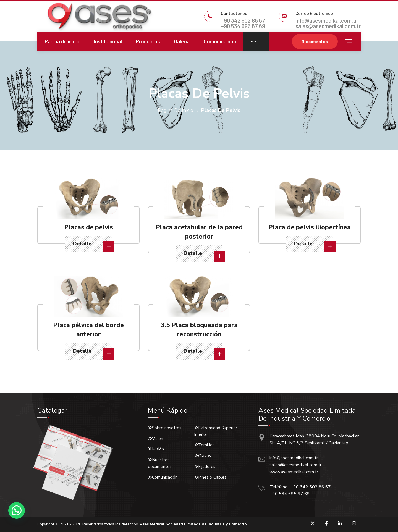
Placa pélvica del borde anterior (89, 330)
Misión (158, 449)
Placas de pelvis (88, 227)
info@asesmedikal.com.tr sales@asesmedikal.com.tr (328, 23)
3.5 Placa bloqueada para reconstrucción (199, 330)
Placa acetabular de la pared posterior (199, 232)
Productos (148, 41)
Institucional (108, 41)
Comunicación (220, 41)
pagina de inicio (176, 110)
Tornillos (206, 445)
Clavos (205, 456)
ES (253, 41)
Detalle (92, 246)
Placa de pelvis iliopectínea (310, 227)
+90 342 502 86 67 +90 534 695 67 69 (243, 23)
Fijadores (207, 467)
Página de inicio (62, 41)
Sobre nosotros (167, 428)
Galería (182, 41)
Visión (158, 439)
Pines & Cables (212, 477)
